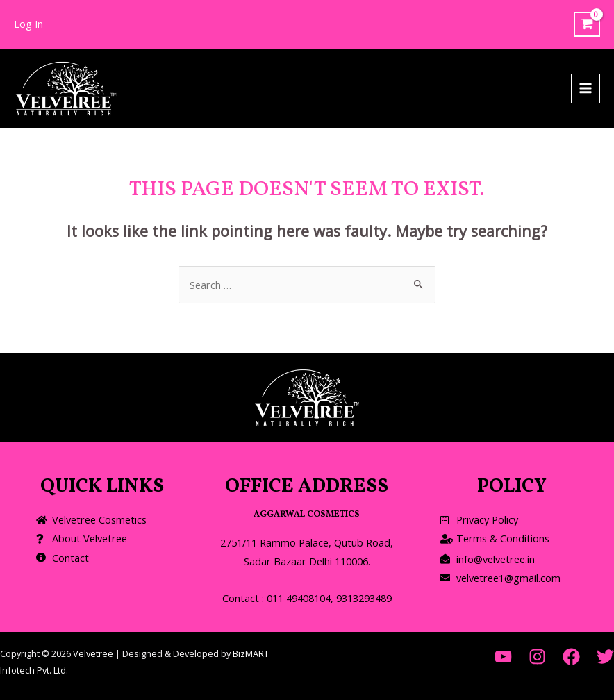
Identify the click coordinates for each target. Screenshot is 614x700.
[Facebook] (571, 657)
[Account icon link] (28, 24)
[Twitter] (605, 657)
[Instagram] (537, 657)
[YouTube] (503, 657)
